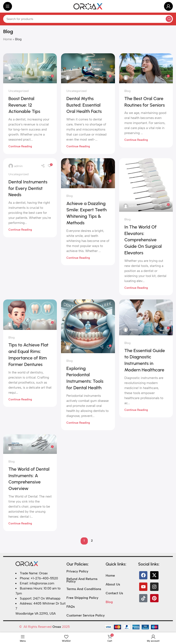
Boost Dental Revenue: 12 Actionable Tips (24, 105)
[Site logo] (88, 6)
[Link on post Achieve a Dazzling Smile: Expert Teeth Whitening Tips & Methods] (88, 173)
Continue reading (20, 146)
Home (7, 39)
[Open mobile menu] (8, 6)
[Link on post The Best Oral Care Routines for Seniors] (146, 68)
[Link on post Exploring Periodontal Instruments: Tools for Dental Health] (88, 326)
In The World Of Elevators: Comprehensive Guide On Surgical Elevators (143, 240)
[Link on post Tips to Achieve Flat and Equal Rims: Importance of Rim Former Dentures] (30, 315)
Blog (128, 91)
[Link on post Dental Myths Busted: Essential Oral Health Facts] (88, 68)
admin (17, 77)
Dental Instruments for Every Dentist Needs (28, 188)
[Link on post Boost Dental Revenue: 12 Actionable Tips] (30, 68)
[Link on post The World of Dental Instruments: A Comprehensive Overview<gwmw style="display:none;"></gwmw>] (30, 444)
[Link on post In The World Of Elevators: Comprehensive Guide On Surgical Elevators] (146, 185)
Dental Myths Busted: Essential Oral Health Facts (84, 105)
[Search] (88, 19)
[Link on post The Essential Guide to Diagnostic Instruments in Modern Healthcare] (146, 317)
